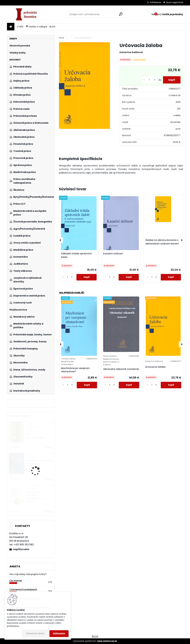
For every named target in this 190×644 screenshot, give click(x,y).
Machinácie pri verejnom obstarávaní (75, 370)
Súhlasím (59, 634)
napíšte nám (21, 549)
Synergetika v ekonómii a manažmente (40, 462)
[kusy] (148, 80)
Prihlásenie (156, 2)
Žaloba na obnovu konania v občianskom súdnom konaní (162, 242)
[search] (121, 14)
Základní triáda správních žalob (76, 255)
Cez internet (16, 581)
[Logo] (27, 14)
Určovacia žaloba (155, 367)
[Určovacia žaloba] (84, 86)
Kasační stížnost (113, 254)
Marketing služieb (36, 438)
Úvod (61, 38)
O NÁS (20, 27)
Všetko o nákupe (37, 27)
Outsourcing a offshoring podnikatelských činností (35, 497)
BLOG (52, 27)
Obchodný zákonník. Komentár (121, 369)
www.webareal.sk (107, 641)
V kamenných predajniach (23, 589)
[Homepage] (11, 27)
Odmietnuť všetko (35, 634)
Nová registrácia (175, 2)
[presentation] (60, 240)
